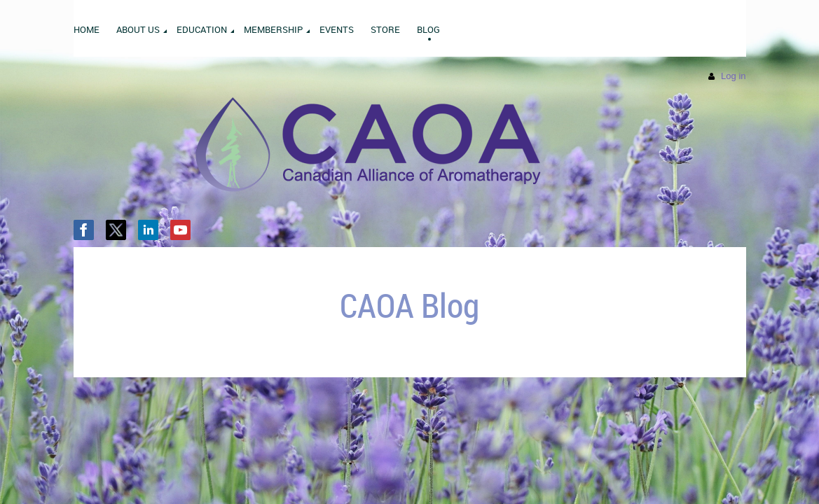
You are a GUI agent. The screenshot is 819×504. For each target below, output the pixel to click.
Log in (733, 76)
